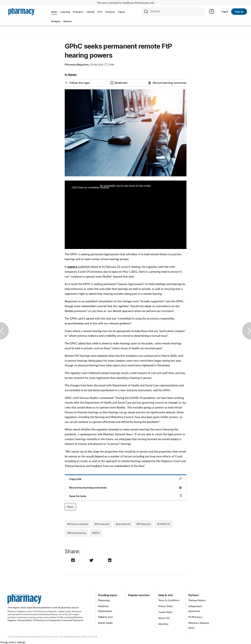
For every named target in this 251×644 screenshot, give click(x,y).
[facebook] (74, 560)
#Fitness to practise (78, 524)
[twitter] (92, 560)
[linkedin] (110, 560)
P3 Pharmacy (39, 620)
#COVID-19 (164, 524)
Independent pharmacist (195, 609)
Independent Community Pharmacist (66, 620)
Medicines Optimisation (105, 609)
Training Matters (25, 620)
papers (73, 267)
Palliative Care (105, 617)
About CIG (164, 618)
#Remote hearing (76, 533)
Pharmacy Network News (199, 625)
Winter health (105, 623)
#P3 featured (144, 524)
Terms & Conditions (169, 600)
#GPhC (96, 533)
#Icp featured (123, 524)
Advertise (163, 624)
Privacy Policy (166, 606)
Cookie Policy (165, 612)
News (70, 507)
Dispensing (104, 600)
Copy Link (126, 479)
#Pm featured (102, 524)
